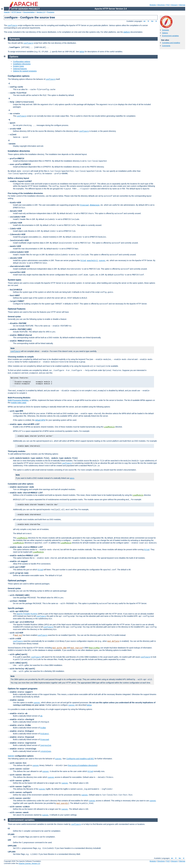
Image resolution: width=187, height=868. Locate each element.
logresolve (46, 745)
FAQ (168, 5)
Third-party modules (17, 451)
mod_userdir (62, 803)
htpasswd (84, 205)
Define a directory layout (18, 178)
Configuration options (22, 62)
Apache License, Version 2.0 (29, 863)
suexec (102, 261)
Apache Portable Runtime (27, 614)
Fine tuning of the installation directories (25, 193)
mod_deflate (113, 641)
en (144, 21)
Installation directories (22, 64)
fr (148, 21)
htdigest (44, 734)
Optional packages (17, 581)
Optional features (20, 69)
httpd (83, 261)
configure (12, 26)
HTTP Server (16, 12)
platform (127, 32)
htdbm (43, 728)
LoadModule (109, 427)
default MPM (40, 420)
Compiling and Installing (171, 43)
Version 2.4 (41, 12)
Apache (7, 12)
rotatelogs (46, 751)
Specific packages (16, 608)
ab (41, 716)
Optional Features (17, 309)
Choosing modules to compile (21, 357)
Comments (166, 46)
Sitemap (182, 5)
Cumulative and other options (21, 484)
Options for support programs (25, 71)
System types (18, 66)
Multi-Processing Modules (19, 398)
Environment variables (170, 36)
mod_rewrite (76, 648)
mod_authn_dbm (59, 648)
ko (152, 21)
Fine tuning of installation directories (82, 765)
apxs (72, 478)
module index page (18, 403)
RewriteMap (94, 648)
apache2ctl (92, 261)
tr (156, 21)
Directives (161, 5)
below (82, 52)
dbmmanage (95, 205)
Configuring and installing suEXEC (80, 759)
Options (165, 33)
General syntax (14, 317)
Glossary (174, 5)
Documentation (29, 12)
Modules (153, 5)
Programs (51, 12)
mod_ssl (18, 635)
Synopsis (166, 30)
